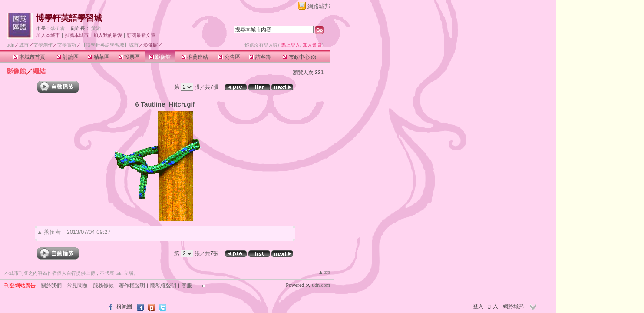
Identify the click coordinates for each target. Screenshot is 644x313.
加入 (493, 306)
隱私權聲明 (163, 286)
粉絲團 (124, 306)
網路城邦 (319, 6)
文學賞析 (67, 45)
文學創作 (43, 45)
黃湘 (96, 28)
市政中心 (299, 57)
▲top (324, 272)
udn (10, 45)
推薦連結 (195, 57)
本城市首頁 (29, 57)
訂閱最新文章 (141, 35)
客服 (187, 286)
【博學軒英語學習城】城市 (110, 45)
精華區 (98, 57)
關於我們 (51, 286)
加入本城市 (48, 35)
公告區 (229, 57)
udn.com (321, 285)
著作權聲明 (132, 286)
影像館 (160, 57)
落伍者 (58, 28)
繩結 (39, 71)
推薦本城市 (77, 35)
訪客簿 (260, 57)
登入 (478, 306)
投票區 (129, 57)
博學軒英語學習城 (69, 18)
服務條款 (103, 286)
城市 (24, 45)
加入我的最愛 (108, 35)
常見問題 (77, 286)
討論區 (68, 57)
